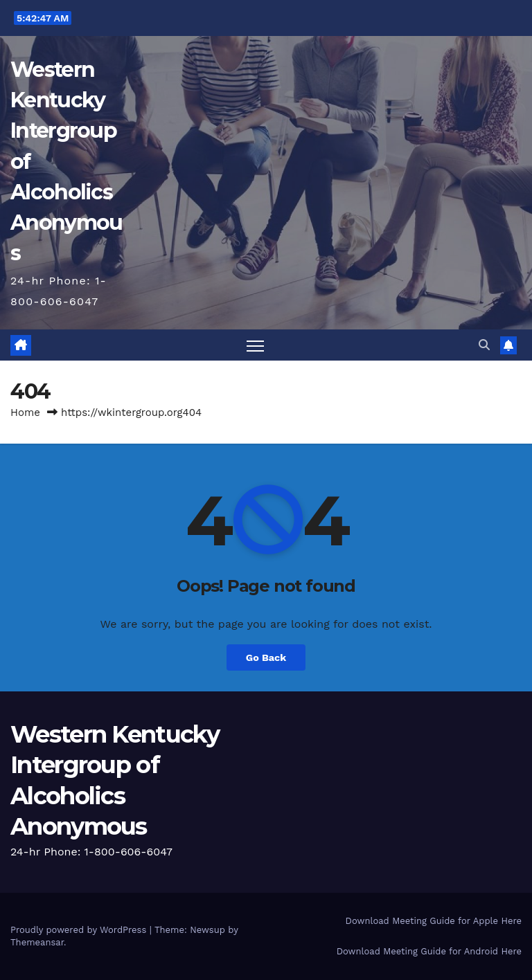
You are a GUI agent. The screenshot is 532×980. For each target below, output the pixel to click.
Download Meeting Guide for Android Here (429, 951)
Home (25, 412)
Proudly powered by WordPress (80, 930)
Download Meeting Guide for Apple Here (434, 921)
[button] (484, 345)
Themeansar (37, 942)
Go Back (266, 657)
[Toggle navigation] (255, 346)
